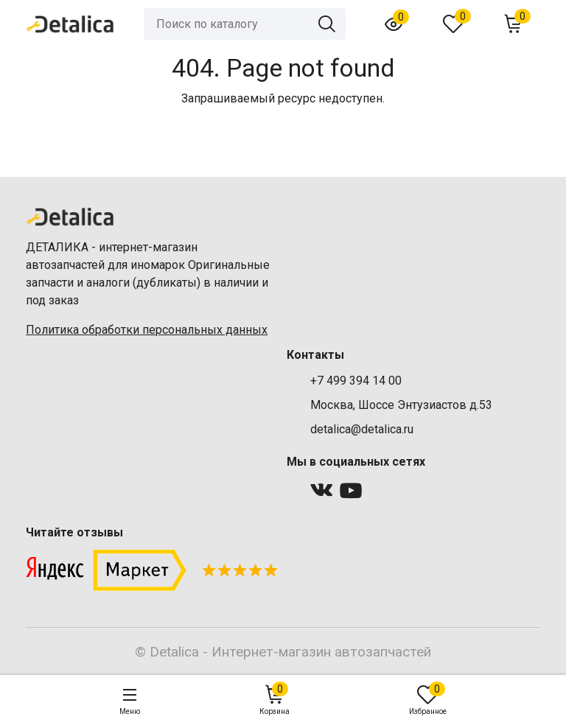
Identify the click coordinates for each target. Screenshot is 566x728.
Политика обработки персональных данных (147, 330)
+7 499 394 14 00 (356, 381)
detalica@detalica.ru (362, 429)
